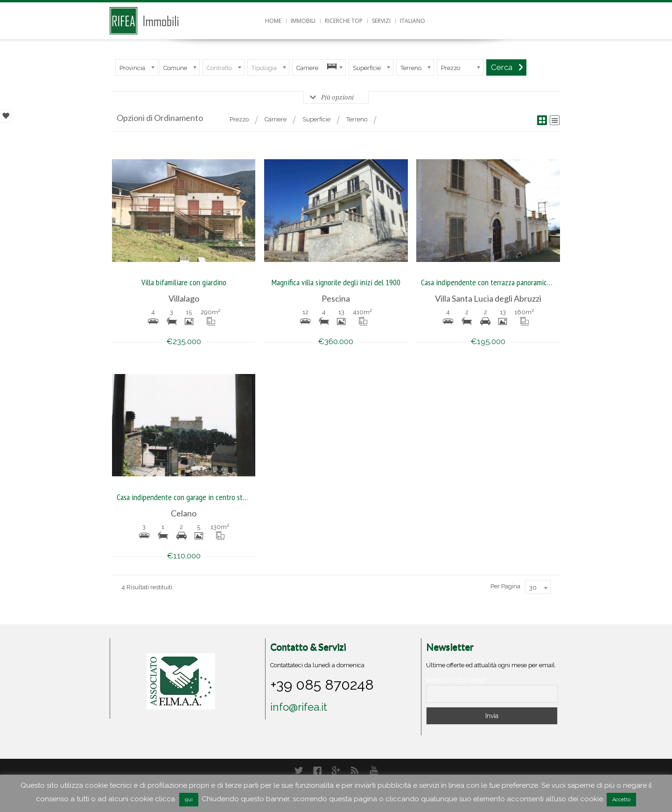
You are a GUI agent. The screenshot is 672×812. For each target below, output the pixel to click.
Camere (276, 119)
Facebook (317, 770)
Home (273, 21)
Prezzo (239, 119)
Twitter (299, 770)
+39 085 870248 (322, 685)
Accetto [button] (621, 800)
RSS (355, 770)
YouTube (373, 770)
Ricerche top (344, 21)
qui (189, 800)
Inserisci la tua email (456, 680)
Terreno (357, 119)
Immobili (303, 21)
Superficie (316, 119)
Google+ (336, 770)
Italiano (413, 21)
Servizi (381, 21)
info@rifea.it (299, 707)
